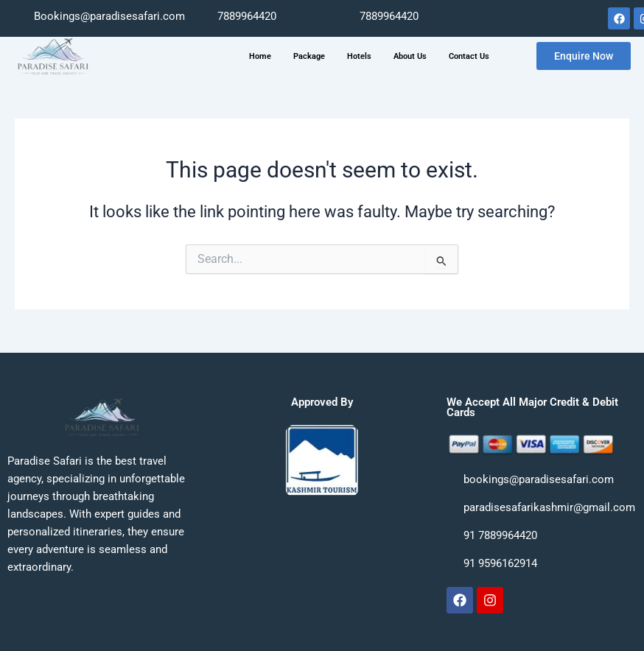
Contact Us (469, 56)
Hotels (359, 56)
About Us (410, 56)
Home (260, 56)
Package (309, 56)
